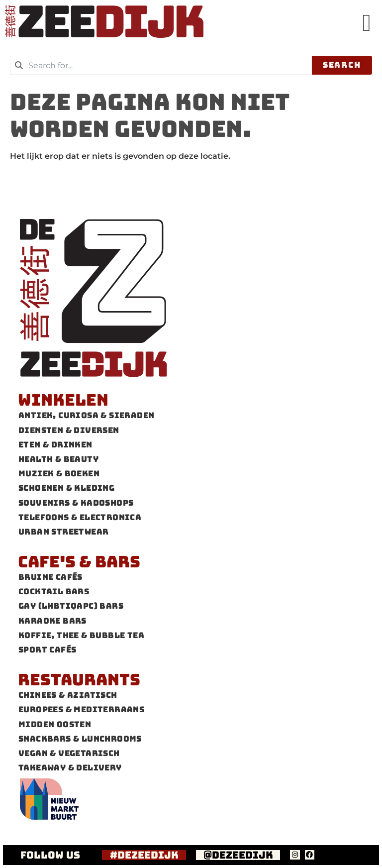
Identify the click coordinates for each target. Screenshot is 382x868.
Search (342, 65)
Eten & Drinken (55, 445)
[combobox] (161, 65)
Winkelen (63, 400)
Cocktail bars (54, 592)
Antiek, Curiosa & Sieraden (86, 415)
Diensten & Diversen (69, 430)
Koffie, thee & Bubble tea (81, 635)
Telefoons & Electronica (80, 517)
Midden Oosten (55, 724)
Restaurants (79, 680)
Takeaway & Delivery (70, 768)
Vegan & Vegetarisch (69, 753)
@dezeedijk (238, 855)
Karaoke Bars (52, 621)
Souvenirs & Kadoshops (76, 503)
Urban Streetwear (63, 532)
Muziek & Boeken (59, 474)
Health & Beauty (58, 459)
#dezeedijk (144, 855)
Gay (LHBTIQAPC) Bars (71, 606)
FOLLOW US (50, 855)
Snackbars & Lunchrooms (80, 739)
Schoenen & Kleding (66, 488)
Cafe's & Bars (79, 562)
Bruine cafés (50, 577)
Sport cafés (47, 650)
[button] (367, 23)
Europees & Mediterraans (81, 709)
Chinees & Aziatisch (68, 695)
